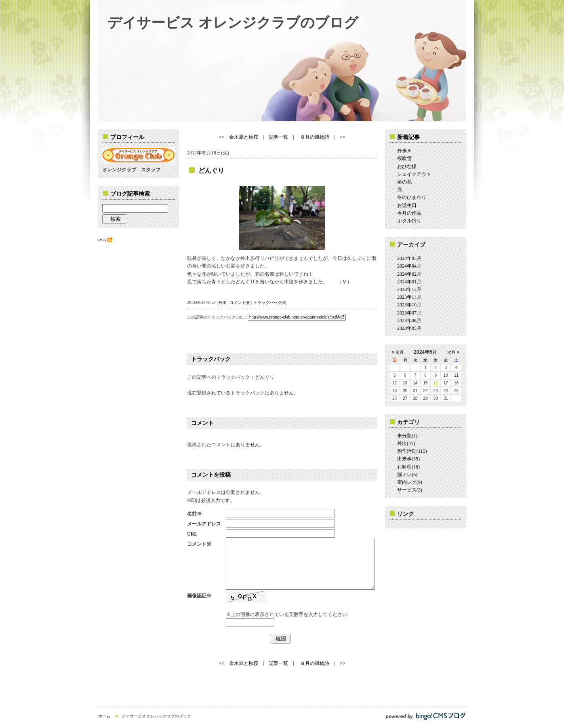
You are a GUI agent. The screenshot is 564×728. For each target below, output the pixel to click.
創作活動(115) (412, 451)
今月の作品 (409, 213)
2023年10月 (409, 305)
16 (436, 383)
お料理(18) (408, 467)
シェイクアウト (414, 174)
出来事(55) (408, 459)
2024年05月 (409, 258)
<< (221, 137)
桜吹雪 (404, 158)
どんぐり (211, 170)
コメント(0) (240, 303)
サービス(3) (410, 490)
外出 (223, 303)
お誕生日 (407, 205)
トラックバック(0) (270, 303)
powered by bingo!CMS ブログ (426, 716)
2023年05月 (409, 328)
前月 (400, 352)
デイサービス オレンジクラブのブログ (233, 22)
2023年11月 (409, 297)
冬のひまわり (412, 197)
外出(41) (406, 443)
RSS (102, 240)
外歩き (404, 151)
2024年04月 (409, 266)
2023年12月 (409, 289)
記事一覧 (278, 137)
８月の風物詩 (314, 137)
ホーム (104, 716)
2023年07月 (409, 313)
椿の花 (404, 182)
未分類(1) (407, 436)
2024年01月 (409, 282)
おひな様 (407, 167)
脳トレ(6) (407, 475)
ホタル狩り (409, 221)
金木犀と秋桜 (244, 137)
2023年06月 (409, 321)
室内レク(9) (410, 482)
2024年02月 (409, 274)
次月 (451, 352)
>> (343, 137)
